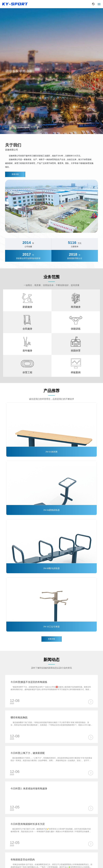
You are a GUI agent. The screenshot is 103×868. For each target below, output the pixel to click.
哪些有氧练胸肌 (19, 718)
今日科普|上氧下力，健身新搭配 (28, 753)
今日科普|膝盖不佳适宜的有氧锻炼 (29, 682)
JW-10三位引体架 (51, 627)
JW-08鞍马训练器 (51, 568)
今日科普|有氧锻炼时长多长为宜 (28, 824)
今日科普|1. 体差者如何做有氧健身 (29, 789)
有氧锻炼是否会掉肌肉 (23, 860)
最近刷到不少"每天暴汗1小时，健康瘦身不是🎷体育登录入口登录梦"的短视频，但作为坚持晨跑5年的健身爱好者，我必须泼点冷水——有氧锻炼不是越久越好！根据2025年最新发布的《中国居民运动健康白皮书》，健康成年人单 (51, 832)
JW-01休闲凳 (51, 452)
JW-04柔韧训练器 (51, 510)
